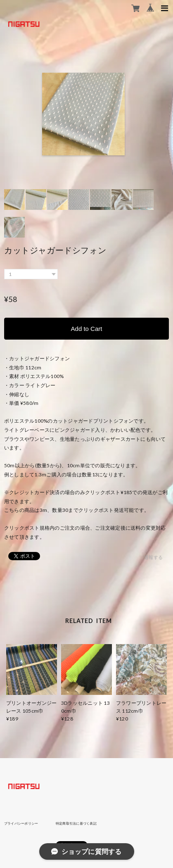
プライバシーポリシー (21, 823)
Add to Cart (87, 329)
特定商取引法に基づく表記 (76, 823)
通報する (153, 557)
